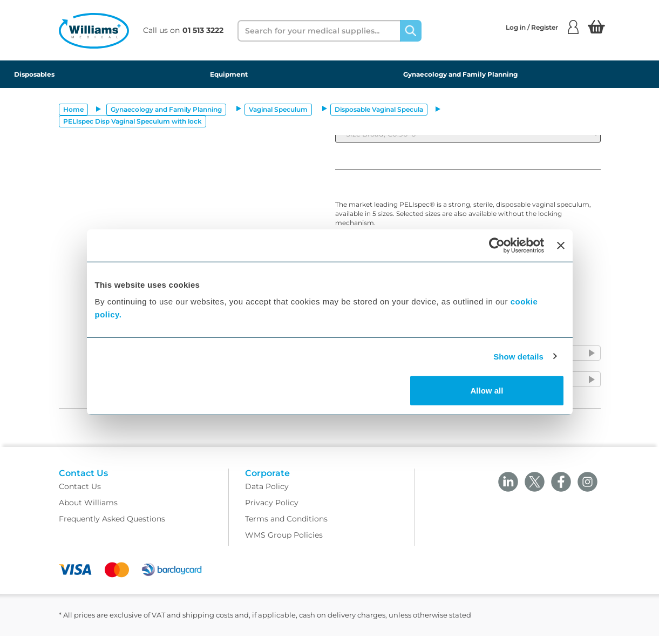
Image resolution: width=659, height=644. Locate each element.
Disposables (34, 74)
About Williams (88, 511)
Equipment (229, 74)
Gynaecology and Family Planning (460, 74)
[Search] (411, 31)
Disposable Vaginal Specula (379, 109)
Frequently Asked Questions (112, 527)
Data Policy (267, 494)
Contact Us (80, 494)
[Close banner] (561, 245)
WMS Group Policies (284, 543)
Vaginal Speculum (278, 109)
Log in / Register (542, 27)
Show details (518, 356)
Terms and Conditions (286, 527)
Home (73, 109)
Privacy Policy (272, 511)
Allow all (487, 391)
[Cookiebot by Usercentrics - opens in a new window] (497, 245)
